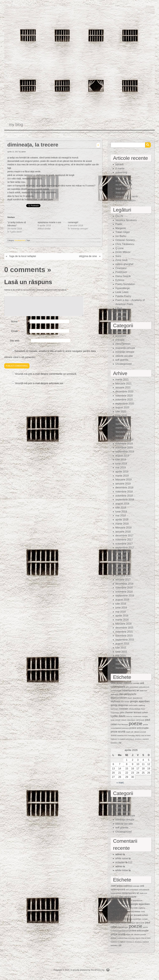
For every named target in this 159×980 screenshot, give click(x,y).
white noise (122, 858)
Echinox (120, 280)
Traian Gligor (123, 232)
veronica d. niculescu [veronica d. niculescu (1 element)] (134, 739)
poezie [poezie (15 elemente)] (135, 724)
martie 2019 (122, 476)
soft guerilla (122, 360)
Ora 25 (119, 216)
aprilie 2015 (122, 660)
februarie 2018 (123, 528)
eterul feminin (123, 344)
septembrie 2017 (125, 548)
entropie (120, 340)
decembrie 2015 (124, 628)
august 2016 (122, 600)
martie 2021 (122, 380)
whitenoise (121, 312)
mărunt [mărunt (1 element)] (124, 720)
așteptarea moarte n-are (49, 222)
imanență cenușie (125, 348)
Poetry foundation (125, 284)
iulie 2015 (121, 648)
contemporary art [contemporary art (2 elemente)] (131, 690)
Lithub (119, 308)
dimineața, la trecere (33, 145)
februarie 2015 (123, 668)
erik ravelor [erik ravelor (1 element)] (125, 702)
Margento (121, 228)
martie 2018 (122, 524)
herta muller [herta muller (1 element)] (133, 705)
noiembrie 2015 (124, 632)
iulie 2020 (121, 412)
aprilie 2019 (122, 472)
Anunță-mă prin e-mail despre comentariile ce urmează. (46, 378)
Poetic (119, 224)
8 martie (120, 168)
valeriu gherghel (124, 264)
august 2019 (122, 456)
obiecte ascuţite (124, 356)
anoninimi (121, 336)
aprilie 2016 (122, 616)
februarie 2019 (123, 480)
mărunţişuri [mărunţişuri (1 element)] (131, 720)
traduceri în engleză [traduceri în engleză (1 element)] (118, 739)
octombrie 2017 (124, 544)
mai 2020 (121, 420)
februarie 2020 (123, 432)
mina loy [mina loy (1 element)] (129, 716)
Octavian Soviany (125, 240)
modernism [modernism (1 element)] (137, 716)
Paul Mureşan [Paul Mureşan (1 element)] (123, 725)
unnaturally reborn (126, 201)
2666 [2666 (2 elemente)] (113, 683)
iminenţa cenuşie (125, 352)
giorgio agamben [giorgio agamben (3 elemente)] (140, 701)
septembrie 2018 (125, 500)
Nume (15, 325)
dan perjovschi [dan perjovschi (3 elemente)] (128, 694)
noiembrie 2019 (124, 444)
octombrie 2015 (124, 636)
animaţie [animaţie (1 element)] (136, 683)
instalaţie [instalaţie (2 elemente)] (124, 709)
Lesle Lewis (122, 292)
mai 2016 (121, 612)
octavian (120, 862)
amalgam (121, 332)
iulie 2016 (121, 604)
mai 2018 (121, 516)
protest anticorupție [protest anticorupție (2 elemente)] (139, 728)
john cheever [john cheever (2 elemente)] (127, 712)
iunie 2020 (121, 416)
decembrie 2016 (124, 584)
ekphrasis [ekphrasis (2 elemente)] (116, 701)
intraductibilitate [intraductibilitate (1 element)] (135, 709)
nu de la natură (124, 184)
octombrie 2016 (124, 592)
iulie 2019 (121, 460)
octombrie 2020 (124, 400)
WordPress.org (98, 970)
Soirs (118, 256)
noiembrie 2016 (124, 588)
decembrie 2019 (124, 440)
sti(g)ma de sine (88, 256)
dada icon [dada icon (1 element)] (143, 691)
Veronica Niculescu (126, 220)
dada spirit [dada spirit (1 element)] (115, 694)
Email (15, 335)
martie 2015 (122, 664)
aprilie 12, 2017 (13, 152)
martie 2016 (122, 620)
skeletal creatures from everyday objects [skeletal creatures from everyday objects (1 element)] (126, 735)
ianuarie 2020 (123, 436)
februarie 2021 (123, 384)
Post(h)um (121, 272)
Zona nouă (121, 260)
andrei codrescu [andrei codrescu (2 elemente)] (124, 683)
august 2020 (122, 408)
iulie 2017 (121, 556)
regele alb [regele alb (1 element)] (130, 732)
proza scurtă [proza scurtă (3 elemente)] (118, 732)
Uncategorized (20, 240)
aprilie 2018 (122, 520)
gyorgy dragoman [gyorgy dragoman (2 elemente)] (119, 705)
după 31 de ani (124, 188)
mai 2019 (121, 468)
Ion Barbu (121, 236)
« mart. (120, 783)
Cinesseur (121, 268)
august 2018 (122, 504)
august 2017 (122, 552)
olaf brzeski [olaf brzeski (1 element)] (140, 720)
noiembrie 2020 (124, 396)
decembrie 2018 (124, 488)
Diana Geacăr (123, 276)
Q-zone (119, 248)
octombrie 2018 (124, 496)
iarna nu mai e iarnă (126, 196)
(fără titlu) (121, 176)
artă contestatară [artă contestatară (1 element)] (132, 687)
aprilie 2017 (122, 568)
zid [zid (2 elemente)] (120, 743)
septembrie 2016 (125, 596)
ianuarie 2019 (123, 484)
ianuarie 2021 (123, 388)
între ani (120, 192)
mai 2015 (121, 656)
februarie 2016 (123, 624)
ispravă (119, 164)
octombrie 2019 (124, 448)
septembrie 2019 (125, 452)
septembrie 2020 (125, 404)
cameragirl (73, 222)
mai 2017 (121, 564)
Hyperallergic (123, 288)
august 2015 (122, 644)
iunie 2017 (121, 560)
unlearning (121, 172)
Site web (15, 344)
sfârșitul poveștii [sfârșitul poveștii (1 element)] (140, 732)
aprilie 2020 (122, 424)
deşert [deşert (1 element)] (130, 698)
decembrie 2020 (124, 392)
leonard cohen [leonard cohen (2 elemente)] (141, 712)
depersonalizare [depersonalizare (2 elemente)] (119, 698)
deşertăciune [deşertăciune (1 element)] (138, 698)
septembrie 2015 (125, 640)
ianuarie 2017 (123, 580)
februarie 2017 (123, 576)
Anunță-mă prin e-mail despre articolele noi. (39, 387)
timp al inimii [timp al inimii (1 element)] (146, 735)
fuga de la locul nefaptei (23, 256)
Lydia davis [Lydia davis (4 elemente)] (118, 716)
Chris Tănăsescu (125, 244)
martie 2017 (122, 572)
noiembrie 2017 (124, 540)
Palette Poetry (123, 296)
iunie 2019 (121, 464)
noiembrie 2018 (124, 492)
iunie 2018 (121, 512)
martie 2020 (122, 428)
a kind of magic (124, 181)
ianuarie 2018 (123, 532)
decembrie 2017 (124, 536)
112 (130, 862)
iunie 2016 (121, 608)
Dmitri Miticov (123, 252)
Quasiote (120, 316)
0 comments (25, 270)
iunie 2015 (121, 652)
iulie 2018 (121, 508)
